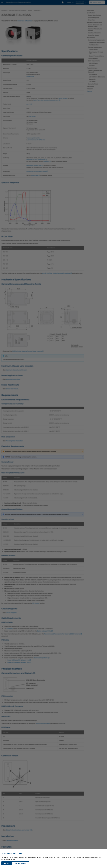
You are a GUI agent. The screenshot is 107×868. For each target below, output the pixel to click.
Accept (7, 863)
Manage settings (21, 863)
